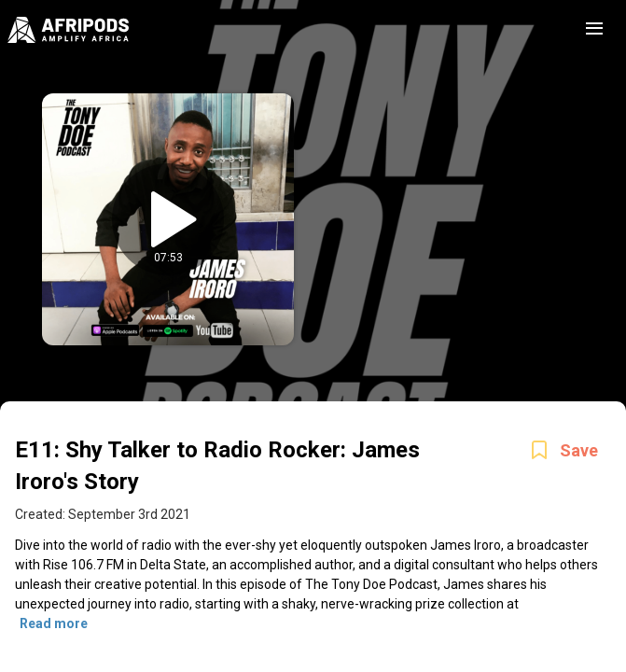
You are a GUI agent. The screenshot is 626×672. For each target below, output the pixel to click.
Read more (54, 623)
